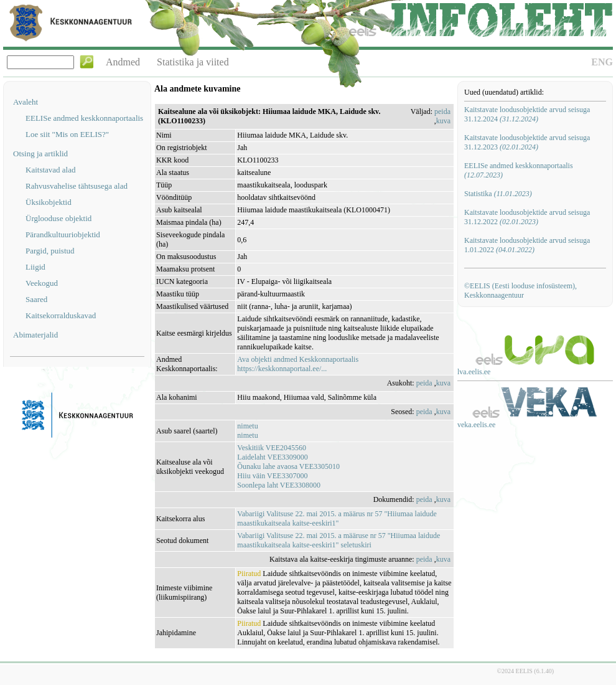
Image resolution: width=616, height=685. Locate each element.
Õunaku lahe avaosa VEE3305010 (288, 466)
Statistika (498, 194)
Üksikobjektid (49, 202)
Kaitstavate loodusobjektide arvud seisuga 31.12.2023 (527, 142)
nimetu (247, 426)
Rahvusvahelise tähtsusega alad (77, 186)
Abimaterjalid (35, 335)
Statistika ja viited (193, 62)
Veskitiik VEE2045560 (272, 448)
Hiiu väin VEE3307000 (272, 476)
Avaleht (26, 102)
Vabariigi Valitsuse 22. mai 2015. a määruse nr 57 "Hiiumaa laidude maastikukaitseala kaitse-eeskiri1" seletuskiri (338, 540)
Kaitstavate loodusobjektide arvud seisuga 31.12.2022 (527, 217)
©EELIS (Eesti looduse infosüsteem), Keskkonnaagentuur (520, 291)
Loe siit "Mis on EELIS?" (67, 134)
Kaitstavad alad (51, 170)
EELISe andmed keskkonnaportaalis (84, 118)
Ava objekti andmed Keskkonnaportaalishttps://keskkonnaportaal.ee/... (298, 364)
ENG (602, 62)
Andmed (123, 62)
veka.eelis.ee (476, 425)
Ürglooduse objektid (58, 218)
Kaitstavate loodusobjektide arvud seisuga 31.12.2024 (527, 114)
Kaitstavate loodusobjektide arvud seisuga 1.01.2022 (527, 245)
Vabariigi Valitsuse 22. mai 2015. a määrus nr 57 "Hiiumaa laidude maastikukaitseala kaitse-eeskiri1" (337, 518)
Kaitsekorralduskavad (61, 315)
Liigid (35, 267)
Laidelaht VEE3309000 (272, 457)
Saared (36, 299)
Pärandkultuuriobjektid (63, 234)
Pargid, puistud (50, 251)
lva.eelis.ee (474, 372)
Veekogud (42, 283)
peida (442, 111)
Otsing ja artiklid (40, 154)
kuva (443, 121)
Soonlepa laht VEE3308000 (279, 485)
